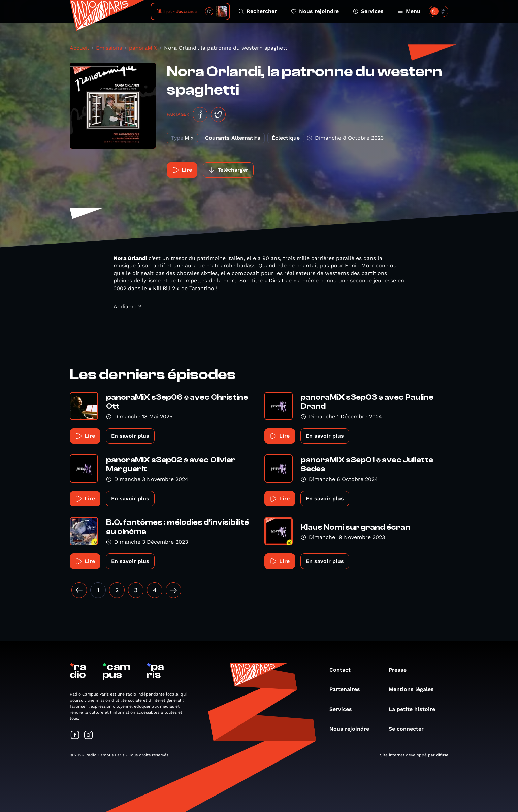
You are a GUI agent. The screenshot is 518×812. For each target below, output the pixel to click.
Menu (409, 11)
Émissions (109, 48)
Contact (343, 670)
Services (368, 11)
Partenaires (348, 689)
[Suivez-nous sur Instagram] (89, 735)
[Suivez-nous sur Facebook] (75, 735)
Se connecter (410, 729)
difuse (442, 755)
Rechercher (258, 11)
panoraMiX (143, 48)
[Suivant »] (173, 590)
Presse (401, 670)
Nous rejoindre (315, 11)
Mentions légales (415, 689)
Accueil (79, 48)
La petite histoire (415, 709)
